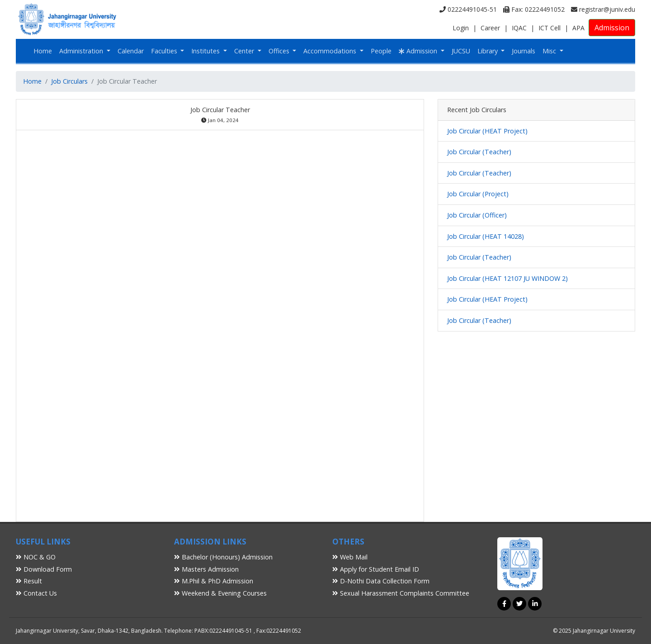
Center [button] (245, 51)
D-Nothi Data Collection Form (381, 581)
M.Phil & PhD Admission (214, 581)
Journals (524, 51)
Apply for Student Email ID (376, 569)
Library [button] (488, 51)
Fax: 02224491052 (534, 9)
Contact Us (36, 593)
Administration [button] (82, 51)
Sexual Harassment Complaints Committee (401, 593)
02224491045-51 (468, 9)
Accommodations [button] (331, 51)
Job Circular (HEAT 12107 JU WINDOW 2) (507, 278)
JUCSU (461, 51)
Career (490, 28)
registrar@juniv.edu (603, 9)
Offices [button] (280, 51)
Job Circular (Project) (478, 194)
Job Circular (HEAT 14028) (486, 236)
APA (578, 28)
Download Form (44, 569)
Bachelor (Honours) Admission (223, 557)
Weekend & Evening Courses (220, 593)
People (381, 51)
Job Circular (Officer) (477, 215)
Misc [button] (550, 51)
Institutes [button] (206, 51)
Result (29, 581)
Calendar (131, 51)
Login (461, 28)
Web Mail (350, 557)
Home (43, 51)
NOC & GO (36, 557)
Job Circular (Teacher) (479, 152)
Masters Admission (206, 569)
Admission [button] (419, 51)
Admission (612, 28)
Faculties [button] (165, 51)
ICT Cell (550, 28)
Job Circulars (69, 81)
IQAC (519, 28)
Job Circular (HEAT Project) (487, 131)
